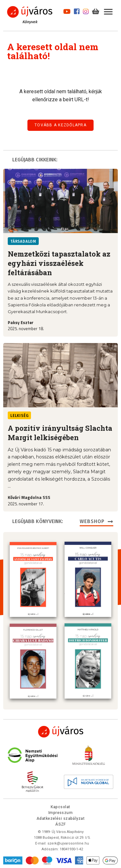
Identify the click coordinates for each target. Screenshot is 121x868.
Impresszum (61, 811)
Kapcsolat (60, 806)
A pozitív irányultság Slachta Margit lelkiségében (60, 433)
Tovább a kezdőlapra (60, 125)
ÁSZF (60, 823)
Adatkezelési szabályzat (60, 817)
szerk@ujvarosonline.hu (68, 842)
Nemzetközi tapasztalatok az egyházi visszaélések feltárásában (59, 263)
